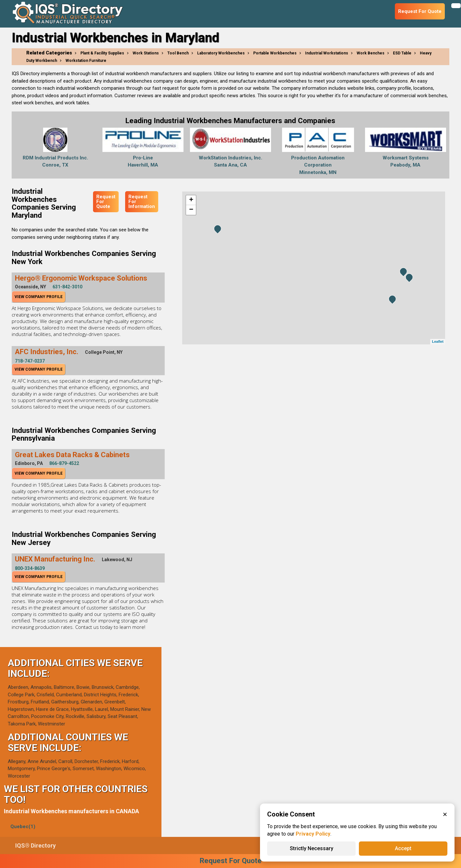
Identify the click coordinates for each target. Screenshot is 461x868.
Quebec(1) (23, 827)
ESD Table (402, 53)
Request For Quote (106, 202)
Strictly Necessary (312, 848)
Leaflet (437, 341)
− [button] (191, 210)
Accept (403, 848)
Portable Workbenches (275, 53)
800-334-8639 (30, 568)
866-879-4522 (64, 463)
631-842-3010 (67, 287)
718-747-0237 (30, 361)
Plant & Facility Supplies (102, 53)
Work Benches (371, 53)
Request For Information (142, 202)
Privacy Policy (313, 834)
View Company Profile (39, 297)
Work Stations (146, 53)
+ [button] (191, 200)
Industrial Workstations (327, 53)
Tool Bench (178, 53)
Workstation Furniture (86, 61)
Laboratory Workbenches (221, 53)
